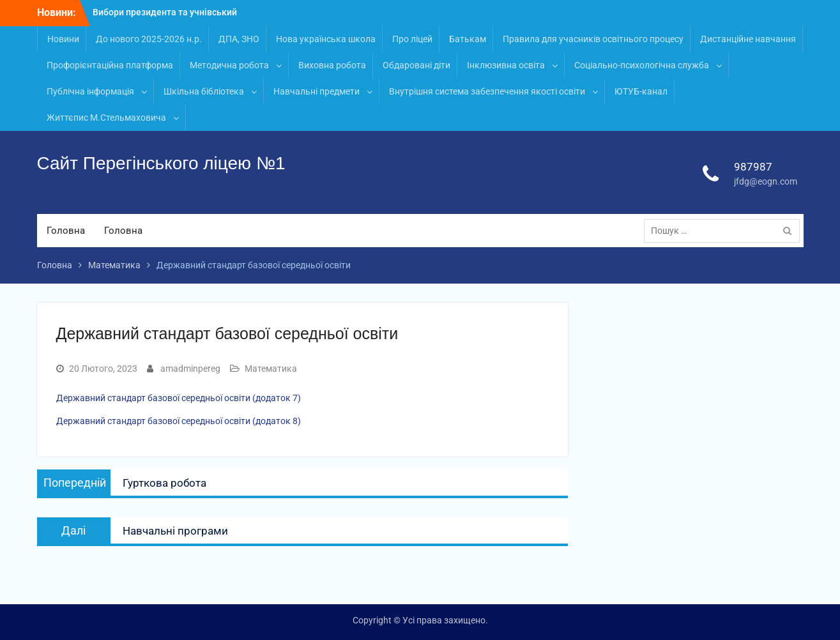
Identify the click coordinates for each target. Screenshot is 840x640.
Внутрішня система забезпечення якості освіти (487, 91)
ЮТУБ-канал (641, 91)
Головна (66, 231)
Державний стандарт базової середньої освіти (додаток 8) (179, 421)
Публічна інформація (90, 91)
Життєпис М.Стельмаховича (106, 118)
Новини (63, 39)
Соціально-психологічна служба (642, 65)
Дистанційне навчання (748, 39)
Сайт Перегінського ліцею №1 (161, 163)
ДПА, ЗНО (239, 39)
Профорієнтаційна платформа (110, 65)
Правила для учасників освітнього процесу (593, 39)
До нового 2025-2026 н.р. (149, 39)
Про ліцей (412, 39)
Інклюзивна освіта (506, 65)
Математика (271, 369)
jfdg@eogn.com (766, 181)
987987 (753, 167)
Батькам (468, 39)
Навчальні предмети (317, 91)
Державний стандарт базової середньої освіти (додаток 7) (179, 398)
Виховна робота (332, 65)
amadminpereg (190, 369)
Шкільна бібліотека (204, 91)
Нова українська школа (326, 39)
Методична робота (229, 65)
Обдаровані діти (416, 65)
